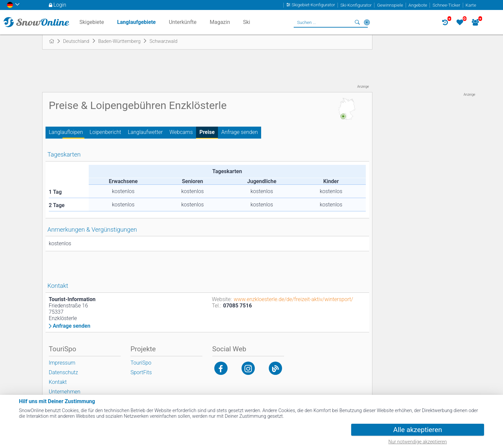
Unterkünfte (183, 22)
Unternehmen (65, 392)
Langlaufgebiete (136, 22)
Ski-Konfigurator (356, 5)
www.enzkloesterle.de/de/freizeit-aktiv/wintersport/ (293, 299)
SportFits (141, 372)
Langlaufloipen (66, 132)
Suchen (357, 22)
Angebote (418, 5)
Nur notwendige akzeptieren (418, 442)
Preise (207, 132)
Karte (471, 5)
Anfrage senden (240, 132)
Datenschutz (63, 372)
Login (60, 5)
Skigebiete (92, 22)
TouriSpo (141, 363)
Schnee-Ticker (446, 5)
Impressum (62, 363)
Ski (247, 22)
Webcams (181, 132)
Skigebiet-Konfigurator (313, 5)
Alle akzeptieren (418, 430)
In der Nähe (367, 22)
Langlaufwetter (145, 132)
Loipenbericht (105, 132)
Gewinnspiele (390, 5)
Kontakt (58, 382)
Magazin (220, 22)
